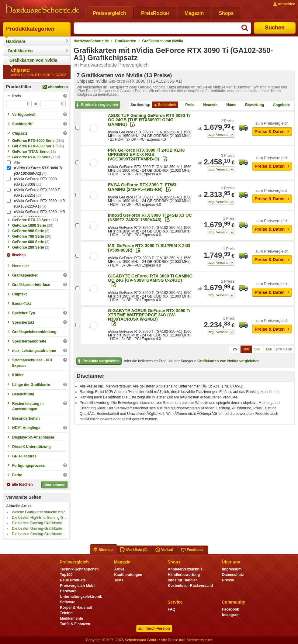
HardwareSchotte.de (91, 41)
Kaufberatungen (128, 575)
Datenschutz (233, 575)
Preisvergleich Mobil (78, 586)
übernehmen (54, 485)
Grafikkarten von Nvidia (33, 60)
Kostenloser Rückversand (190, 586)
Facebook (230, 609)
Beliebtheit (165, 105)
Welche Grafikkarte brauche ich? (38, 512)
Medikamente (71, 618)
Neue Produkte (73, 580)
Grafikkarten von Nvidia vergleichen (229, 361)
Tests (119, 580)
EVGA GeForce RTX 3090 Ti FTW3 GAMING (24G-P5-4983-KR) (142, 187)
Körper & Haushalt (76, 608)
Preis (187, 105)
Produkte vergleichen (97, 105)
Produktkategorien (30, 29)
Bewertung (252, 105)
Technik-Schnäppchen (79, 569)
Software (68, 602)
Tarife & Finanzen (75, 624)
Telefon (66, 613)
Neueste (208, 105)
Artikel (120, 569)
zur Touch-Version (154, 629)
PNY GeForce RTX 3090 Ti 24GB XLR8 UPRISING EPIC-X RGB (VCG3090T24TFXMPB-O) (146, 155)
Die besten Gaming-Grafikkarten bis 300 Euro (49, 534)
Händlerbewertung (184, 575)
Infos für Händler (182, 580)
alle (269, 349)
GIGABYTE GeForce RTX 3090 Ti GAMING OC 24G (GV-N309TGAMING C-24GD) (150, 278)
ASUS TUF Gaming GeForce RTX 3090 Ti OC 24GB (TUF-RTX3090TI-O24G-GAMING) (149, 120)
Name (229, 105)
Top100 (66, 575)
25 (235, 349)
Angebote (279, 105)
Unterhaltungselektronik (81, 597)
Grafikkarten (20, 51)
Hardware (16, 41)
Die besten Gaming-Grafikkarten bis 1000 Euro (50, 523)
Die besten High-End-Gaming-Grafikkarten (46, 518)
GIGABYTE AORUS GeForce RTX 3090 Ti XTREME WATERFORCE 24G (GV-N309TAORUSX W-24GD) (149, 315)
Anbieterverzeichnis (185, 569)
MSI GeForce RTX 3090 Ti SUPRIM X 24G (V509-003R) (149, 248)
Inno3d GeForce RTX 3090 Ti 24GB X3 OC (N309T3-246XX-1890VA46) (150, 217)
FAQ (172, 609)
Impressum (232, 569)
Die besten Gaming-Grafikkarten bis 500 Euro (49, 529)
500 (258, 349)
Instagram (231, 615)
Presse (228, 580)
